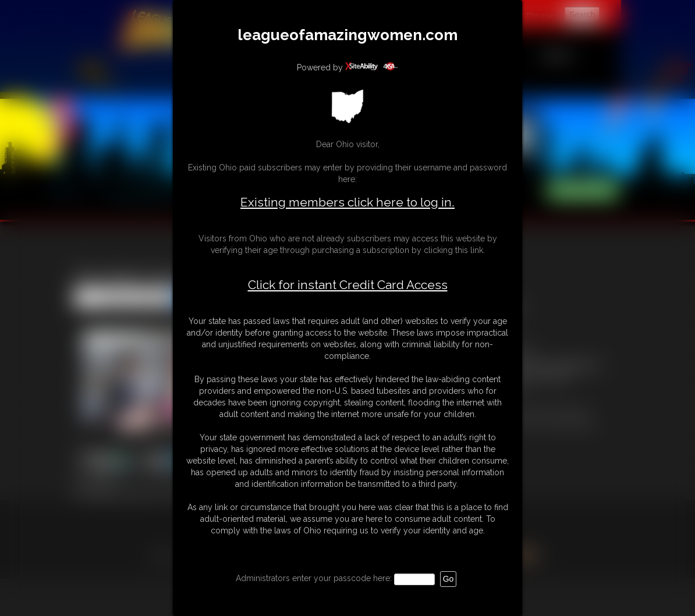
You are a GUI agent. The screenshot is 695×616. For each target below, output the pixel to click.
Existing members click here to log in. (347, 202)
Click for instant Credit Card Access (348, 285)
